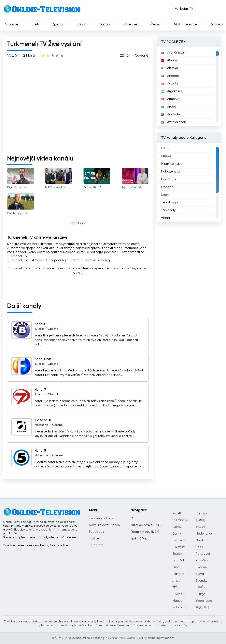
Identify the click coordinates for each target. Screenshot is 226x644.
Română (202, 560)
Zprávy (58, 24)
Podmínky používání (145, 532)
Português (203, 554)
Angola (169, 84)
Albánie (170, 60)
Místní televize (185, 24)
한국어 (200, 527)
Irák (128, 56)
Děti (35, 24)
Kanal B (40, 324)
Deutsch (179, 540)
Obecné (130, 24)
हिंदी (175, 587)
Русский (202, 567)
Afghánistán (173, 53)
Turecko (39, 329)
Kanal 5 (40, 451)
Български (180, 520)
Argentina (172, 91)
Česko (155, 24)
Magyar (178, 601)
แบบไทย (202, 587)
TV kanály (168, 210)
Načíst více (78, 223)
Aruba (169, 107)
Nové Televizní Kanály (105, 525)
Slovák (201, 574)
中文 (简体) (203, 607)
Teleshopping (171, 203)
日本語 (200, 520)
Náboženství (171, 172)
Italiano (201, 514)
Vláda (165, 218)
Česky (177, 527)
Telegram (96, 545)
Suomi (177, 567)
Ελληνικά (179, 547)
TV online (11, 24)
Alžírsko (170, 68)
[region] (189, 87)
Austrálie (171, 115)
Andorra (170, 76)
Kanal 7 (40, 390)
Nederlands (204, 534)
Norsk (200, 540)
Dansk (177, 534)
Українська (204, 601)
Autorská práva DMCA (146, 525)
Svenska (202, 581)
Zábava (217, 24)
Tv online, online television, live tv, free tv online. (36, 545)
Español (178, 560)
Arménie (170, 99)
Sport (81, 24)
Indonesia (179, 607)
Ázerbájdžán (174, 122)
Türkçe (201, 594)
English (177, 554)
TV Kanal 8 (43, 420)
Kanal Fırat (43, 359)
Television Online (101, 518)
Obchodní (168, 179)
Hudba (104, 24)
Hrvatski (178, 594)
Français (178, 574)
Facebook (96, 532)
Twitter (94, 539)
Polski (200, 547)
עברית (176, 581)
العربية (177, 514)
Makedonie (42, 425)
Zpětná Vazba (141, 539)
